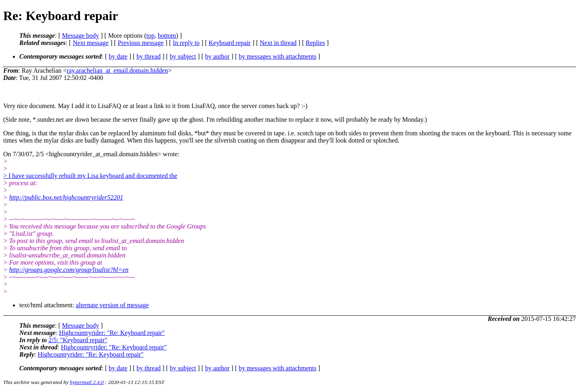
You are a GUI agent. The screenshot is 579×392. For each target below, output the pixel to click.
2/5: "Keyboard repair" (78, 340)
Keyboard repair (230, 43)
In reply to (186, 43)
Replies (315, 43)
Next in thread (278, 43)
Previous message (141, 43)
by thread (149, 56)
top (150, 36)
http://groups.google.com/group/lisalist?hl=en (69, 270)
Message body (80, 36)
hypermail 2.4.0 (87, 382)
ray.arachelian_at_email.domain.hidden (117, 70)
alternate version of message (112, 305)
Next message (91, 43)
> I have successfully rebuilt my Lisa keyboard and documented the (90, 176)
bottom (167, 36)
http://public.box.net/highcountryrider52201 (66, 197)
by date (118, 56)
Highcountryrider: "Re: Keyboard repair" (112, 333)
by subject (183, 56)
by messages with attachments (278, 56)
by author (217, 56)
